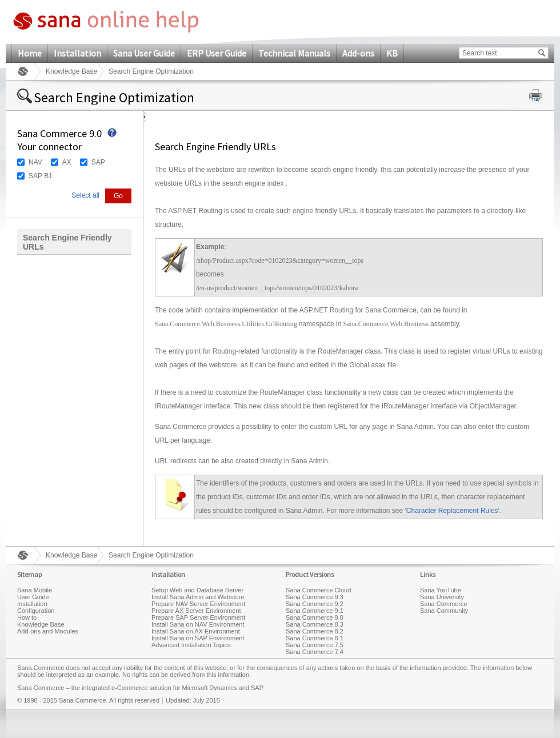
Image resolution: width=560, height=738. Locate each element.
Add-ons (358, 53)
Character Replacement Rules (452, 511)
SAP (98, 162)
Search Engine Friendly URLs (67, 242)
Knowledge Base (71, 71)
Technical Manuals (294, 53)
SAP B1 (41, 176)
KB (392, 53)
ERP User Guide (217, 53)
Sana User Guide (144, 53)
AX (67, 162)
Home (30, 53)
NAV (35, 162)
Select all (85, 195)
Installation (77, 53)
